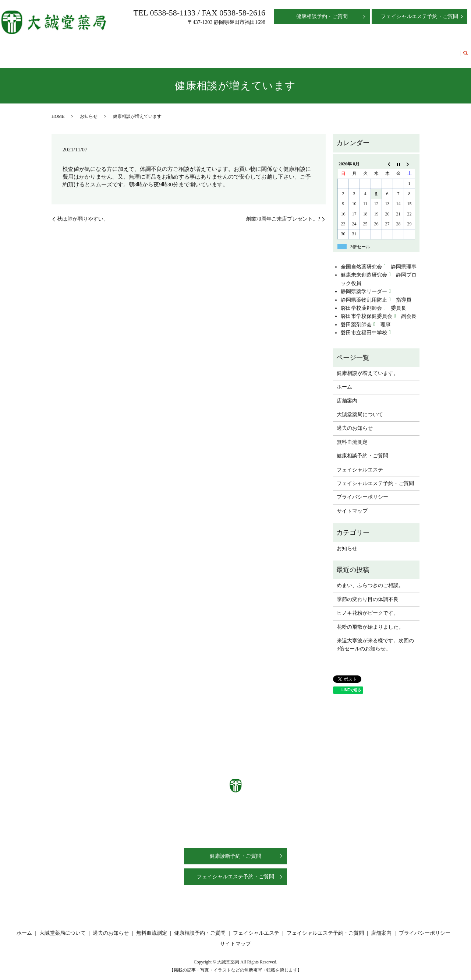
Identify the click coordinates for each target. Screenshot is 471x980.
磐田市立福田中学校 (364, 326)
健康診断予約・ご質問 (235, 849)
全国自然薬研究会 (361, 260)
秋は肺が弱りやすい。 (83, 212)
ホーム (105, 50)
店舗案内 (128, 50)
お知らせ (89, 109)
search (465, 50)
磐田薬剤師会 (356, 318)
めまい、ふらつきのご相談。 (370, 578)
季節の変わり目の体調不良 (368, 592)
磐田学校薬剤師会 (361, 301)
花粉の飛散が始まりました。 (370, 620)
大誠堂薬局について (166, 50)
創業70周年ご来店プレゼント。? (283, 212)
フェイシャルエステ (352, 50)
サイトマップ (352, 504)
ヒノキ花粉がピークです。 (368, 606)
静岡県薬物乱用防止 (364, 293)
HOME (58, 109)
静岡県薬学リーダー (364, 284)
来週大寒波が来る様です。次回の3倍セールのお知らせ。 (375, 638)
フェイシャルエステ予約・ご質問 (419, 50)
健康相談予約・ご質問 (298, 50)
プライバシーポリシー (362, 490)
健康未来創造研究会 (364, 268)
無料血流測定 (251, 50)
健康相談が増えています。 (368, 366)
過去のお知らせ (213, 50)
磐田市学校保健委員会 (366, 309)
